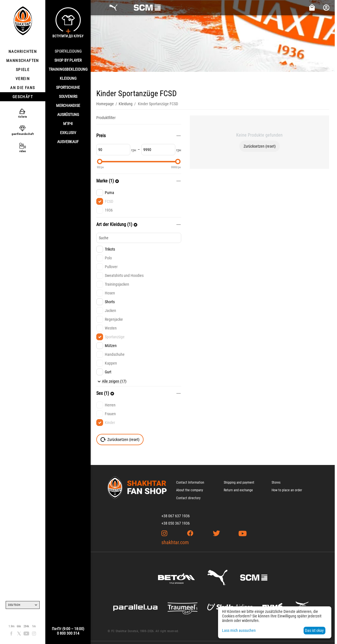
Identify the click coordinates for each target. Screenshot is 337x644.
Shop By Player (68, 60)
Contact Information (190, 483)
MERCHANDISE (68, 105)
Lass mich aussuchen (239, 630)
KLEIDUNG (68, 78)
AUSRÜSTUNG (68, 115)
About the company (190, 490)
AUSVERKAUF (68, 142)
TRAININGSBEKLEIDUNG (68, 69)
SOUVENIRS (68, 96)
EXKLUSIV (68, 133)
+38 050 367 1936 (176, 523)
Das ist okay (314, 630)
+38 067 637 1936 (176, 516)
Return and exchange (238, 490)
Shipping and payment (239, 483)
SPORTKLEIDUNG (68, 51)
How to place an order (287, 490)
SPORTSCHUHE (68, 87)
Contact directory (188, 498)
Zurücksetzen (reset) (260, 146)
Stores (276, 483)
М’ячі (68, 124)
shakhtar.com (175, 542)
